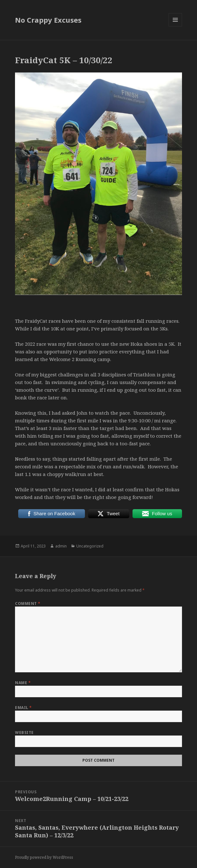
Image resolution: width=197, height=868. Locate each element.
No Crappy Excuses (48, 20)
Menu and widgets (175, 26)
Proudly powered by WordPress (44, 857)
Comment (28, 604)
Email (23, 708)
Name (23, 683)
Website (24, 732)
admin (61, 546)
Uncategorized (90, 546)
